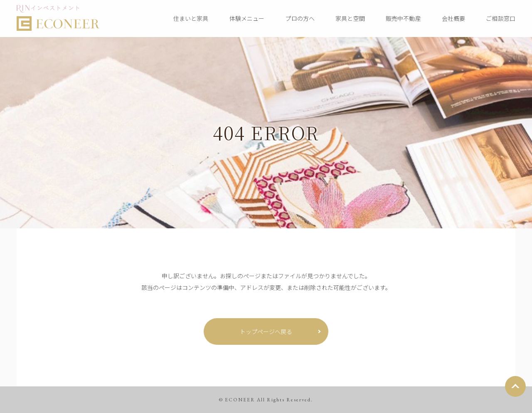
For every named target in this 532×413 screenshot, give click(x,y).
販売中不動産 (403, 18)
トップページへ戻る (266, 331)
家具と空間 (350, 18)
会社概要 (454, 18)
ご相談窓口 (501, 18)
